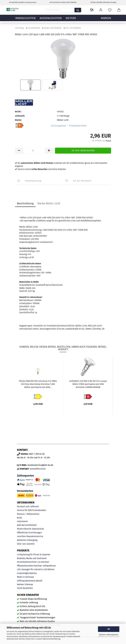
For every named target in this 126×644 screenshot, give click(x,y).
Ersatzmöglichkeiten (27, 573)
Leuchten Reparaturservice (30, 536)
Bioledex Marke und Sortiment (32, 558)
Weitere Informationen (109, 635)
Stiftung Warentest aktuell (30, 581)
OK (109, 629)
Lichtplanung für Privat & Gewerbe (34, 555)
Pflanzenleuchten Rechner (30, 566)
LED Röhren (49, 569)
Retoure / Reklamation (28, 514)
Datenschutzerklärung (51, 639)
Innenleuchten (25, 19)
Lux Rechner (43, 562)
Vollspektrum (49, 566)
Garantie (30, 544)
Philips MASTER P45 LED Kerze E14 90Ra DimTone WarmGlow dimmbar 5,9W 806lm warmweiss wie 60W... (38, 384)
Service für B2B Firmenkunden (31, 510)
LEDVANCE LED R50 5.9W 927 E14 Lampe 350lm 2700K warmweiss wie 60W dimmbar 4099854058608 (88, 384)
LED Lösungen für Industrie (30, 569)
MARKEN (106, 19)
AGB (19, 525)
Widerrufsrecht (24, 529)
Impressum (22, 521)
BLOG (19, 518)
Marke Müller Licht (49, 203)
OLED (19, 588)
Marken (20, 584)
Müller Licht (63, 120)
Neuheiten (28, 588)
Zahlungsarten (25, 476)
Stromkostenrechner (27, 562)
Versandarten (25, 491)
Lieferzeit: (20, 116)
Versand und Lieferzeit (28, 506)
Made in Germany (25, 577)
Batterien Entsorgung (27, 540)
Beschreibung (25, 203)
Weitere (71, 19)
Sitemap (29, 584)
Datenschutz (38, 529)
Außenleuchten (51, 19)
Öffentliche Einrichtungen (29, 533)
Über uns (21, 544)
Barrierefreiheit (29, 525)
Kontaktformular (38, 469)
